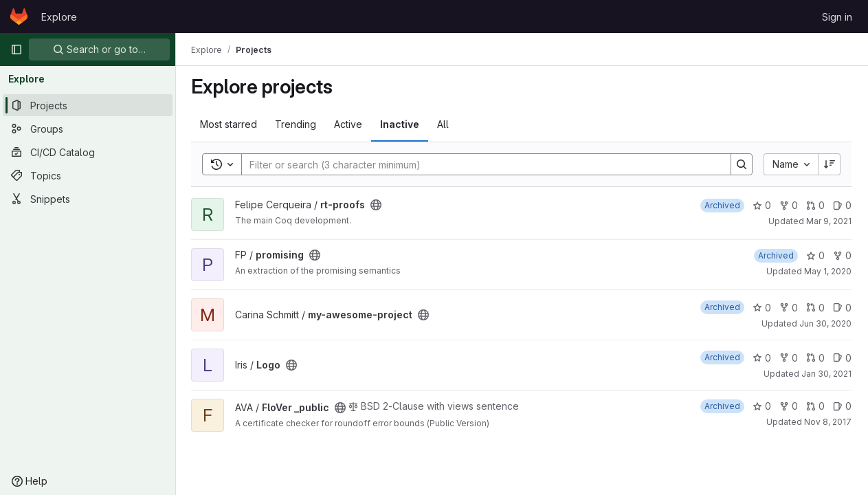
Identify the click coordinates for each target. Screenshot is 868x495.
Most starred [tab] (230, 124)
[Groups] (88, 129)
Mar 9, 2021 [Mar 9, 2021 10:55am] (829, 221)
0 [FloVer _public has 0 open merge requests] (815, 406)
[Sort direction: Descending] (830, 164)
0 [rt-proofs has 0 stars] (762, 205)
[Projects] (88, 105)
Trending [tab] (297, 124)
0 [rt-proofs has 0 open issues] (842, 205)
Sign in (837, 17)
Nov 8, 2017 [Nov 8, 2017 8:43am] (828, 422)
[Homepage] (19, 16)
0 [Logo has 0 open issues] (842, 358)
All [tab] (444, 124)
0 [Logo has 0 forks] (789, 358)
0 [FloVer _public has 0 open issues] (842, 406)
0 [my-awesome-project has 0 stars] (762, 308)
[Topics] (88, 175)
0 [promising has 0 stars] (815, 255)
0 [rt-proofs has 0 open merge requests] (815, 205)
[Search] (480, 164)
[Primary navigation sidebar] (16, 49)
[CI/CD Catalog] (88, 152)
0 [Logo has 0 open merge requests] (815, 358)
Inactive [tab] (401, 124)
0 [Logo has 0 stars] (762, 358)
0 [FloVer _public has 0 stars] (762, 406)
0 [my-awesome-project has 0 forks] (789, 308)
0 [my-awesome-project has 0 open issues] (842, 308)
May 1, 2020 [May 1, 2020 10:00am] (828, 271)
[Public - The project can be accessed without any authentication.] (377, 205)
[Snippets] (88, 199)
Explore (59, 17)
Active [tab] (349, 124)
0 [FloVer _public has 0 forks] (789, 406)
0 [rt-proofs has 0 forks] (789, 205)
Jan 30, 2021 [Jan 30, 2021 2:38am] (826, 374)
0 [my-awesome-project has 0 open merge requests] (815, 308)
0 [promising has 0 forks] (842, 255)
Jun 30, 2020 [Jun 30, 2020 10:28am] (825, 323)
